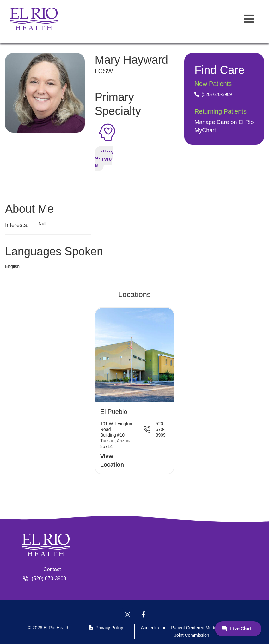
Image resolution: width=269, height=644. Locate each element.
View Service (104, 159)
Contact (52, 569)
